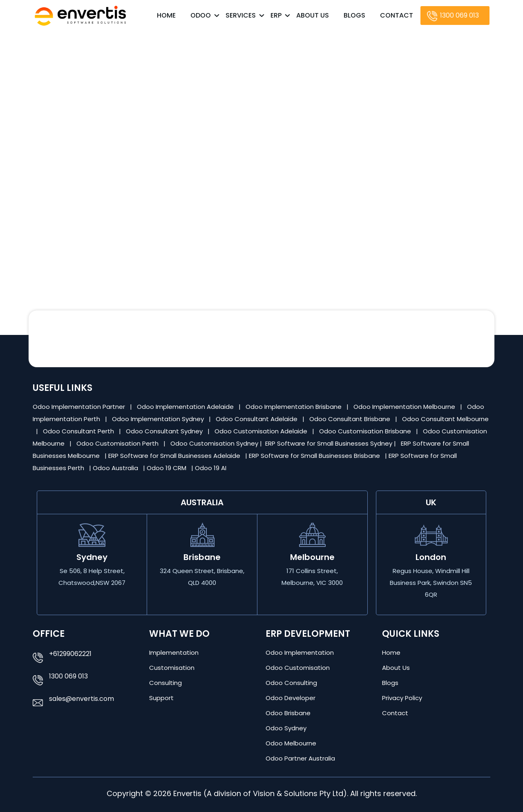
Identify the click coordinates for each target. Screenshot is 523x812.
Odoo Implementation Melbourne (405, 407)
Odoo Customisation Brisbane (366, 431)
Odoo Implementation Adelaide (185, 407)
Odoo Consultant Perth (79, 431)
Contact (397, 15)
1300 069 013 (459, 15)
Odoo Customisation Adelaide (262, 431)
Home (166, 15)
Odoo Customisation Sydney (215, 443)
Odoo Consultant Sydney (165, 431)
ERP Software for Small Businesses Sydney (330, 443)
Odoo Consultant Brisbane (351, 419)
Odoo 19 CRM (167, 468)
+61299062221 (70, 654)
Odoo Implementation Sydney (159, 419)
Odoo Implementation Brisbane (294, 407)
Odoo (201, 15)
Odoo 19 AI (211, 468)
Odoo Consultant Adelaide (257, 419)
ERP (276, 15)
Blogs (354, 15)
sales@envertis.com (82, 699)
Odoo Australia (116, 468)
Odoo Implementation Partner (80, 407)
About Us (313, 15)
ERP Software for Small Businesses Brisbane (315, 456)
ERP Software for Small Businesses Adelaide (175, 456)
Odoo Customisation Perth (118, 443)
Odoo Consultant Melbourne (445, 419)
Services (241, 15)
